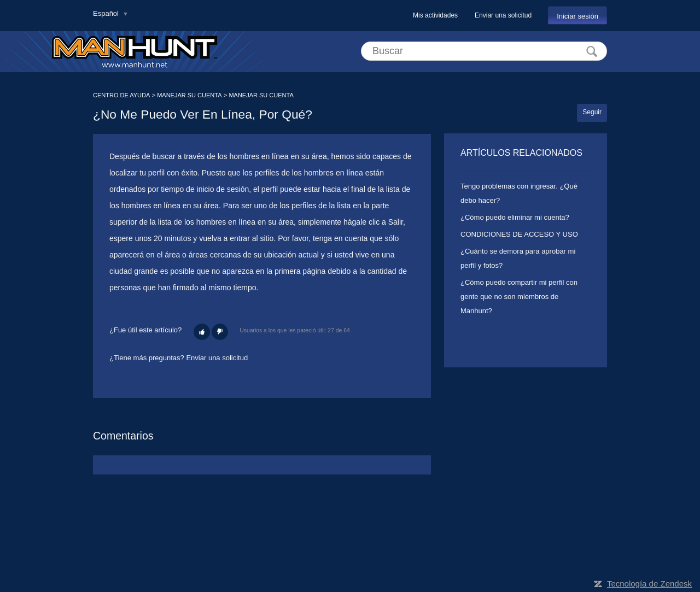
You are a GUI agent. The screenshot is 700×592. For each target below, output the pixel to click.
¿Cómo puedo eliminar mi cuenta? (515, 217)
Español (107, 13)
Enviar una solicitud (503, 15)
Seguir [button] (592, 112)
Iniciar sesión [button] (577, 16)
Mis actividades (435, 15)
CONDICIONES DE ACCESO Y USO (519, 234)
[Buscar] (484, 51)
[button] (202, 332)
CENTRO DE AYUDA (121, 95)
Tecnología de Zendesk (649, 584)
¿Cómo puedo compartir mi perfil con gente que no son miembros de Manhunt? (519, 297)
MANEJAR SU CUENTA (189, 95)
